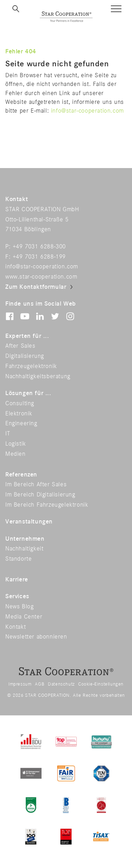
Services (17, 596)
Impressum (20, 684)
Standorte (18, 559)
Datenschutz (61, 684)
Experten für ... (27, 336)
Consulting (20, 403)
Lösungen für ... (28, 393)
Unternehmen (25, 539)
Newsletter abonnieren (36, 637)
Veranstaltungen (29, 522)
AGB (40, 684)
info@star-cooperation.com (87, 111)
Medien (15, 454)
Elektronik (19, 414)
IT (8, 434)
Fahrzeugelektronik (31, 366)
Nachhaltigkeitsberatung (38, 376)
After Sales (20, 346)
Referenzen (21, 475)
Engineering (21, 423)
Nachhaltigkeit (24, 549)
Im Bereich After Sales (36, 485)
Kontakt (15, 627)
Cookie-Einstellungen (101, 684)
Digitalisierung (25, 356)
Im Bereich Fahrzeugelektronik (47, 505)
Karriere (17, 580)
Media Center (24, 617)
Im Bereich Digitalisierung (40, 495)
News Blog (19, 607)
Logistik (16, 444)
